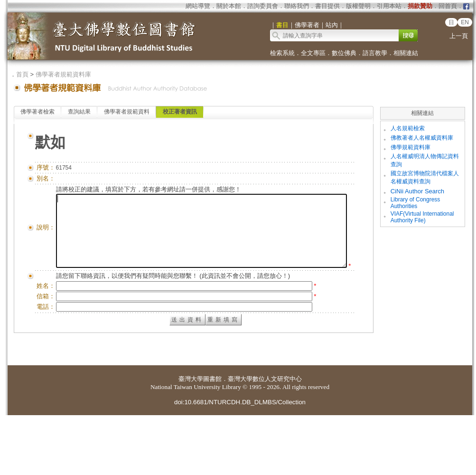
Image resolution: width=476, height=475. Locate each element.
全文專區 (313, 53)
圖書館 (212, 439)
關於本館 (229, 6)
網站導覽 (198, 6)
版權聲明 (358, 6)
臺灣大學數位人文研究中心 (265, 439)
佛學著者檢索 (37, 112)
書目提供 (327, 6)
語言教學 (375, 53)
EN (465, 22)
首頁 (22, 74)
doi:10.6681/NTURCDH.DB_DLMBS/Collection (240, 462)
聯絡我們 (297, 6)
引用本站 (389, 6)
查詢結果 (79, 112)
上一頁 (459, 36)
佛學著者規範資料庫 (63, 74)
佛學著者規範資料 (127, 112)
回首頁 (448, 6)
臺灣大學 (191, 439)
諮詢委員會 (263, 6)
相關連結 (406, 53)
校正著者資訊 (180, 112)
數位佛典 (344, 53)
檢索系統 (282, 53)
